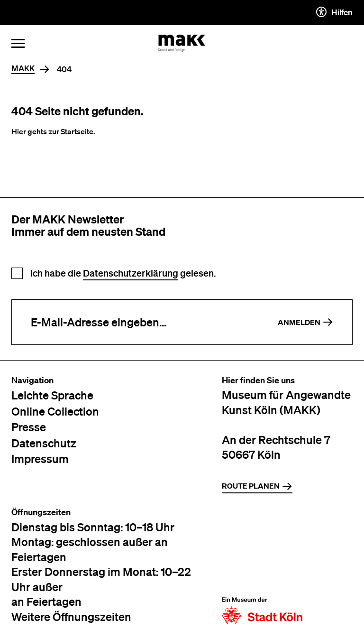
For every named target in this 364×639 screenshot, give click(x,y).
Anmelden (305, 322)
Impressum (40, 458)
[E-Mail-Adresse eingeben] (135, 322)
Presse (29, 427)
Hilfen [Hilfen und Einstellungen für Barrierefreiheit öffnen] (334, 12)
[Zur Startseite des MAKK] (182, 43)
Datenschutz (44, 443)
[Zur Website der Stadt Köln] (262, 566)
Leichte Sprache (52, 395)
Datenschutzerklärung (131, 273)
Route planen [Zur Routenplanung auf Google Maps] (257, 486)
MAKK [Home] (23, 69)
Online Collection (55, 411)
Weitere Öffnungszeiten (71, 616)
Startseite (77, 131)
